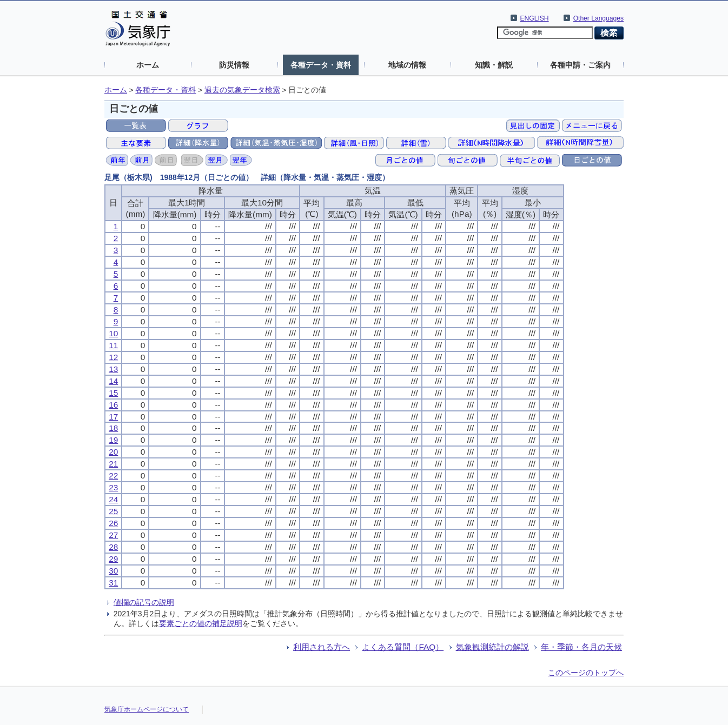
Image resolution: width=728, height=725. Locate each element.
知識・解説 (494, 65)
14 (113, 381)
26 (113, 523)
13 (113, 369)
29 (113, 559)
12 (113, 357)
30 (113, 571)
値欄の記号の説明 (144, 602)
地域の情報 (407, 65)
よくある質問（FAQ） (403, 647)
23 (113, 487)
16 (113, 405)
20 (113, 452)
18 (113, 428)
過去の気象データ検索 (242, 90)
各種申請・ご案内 (580, 65)
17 (113, 417)
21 (113, 464)
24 (113, 499)
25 (113, 511)
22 (113, 475)
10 (113, 333)
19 (113, 440)
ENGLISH (535, 18)
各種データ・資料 (321, 65)
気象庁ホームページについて (147, 709)
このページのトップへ (586, 673)
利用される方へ (322, 647)
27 (113, 535)
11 (113, 345)
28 (113, 547)
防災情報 (234, 65)
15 (113, 393)
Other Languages (598, 18)
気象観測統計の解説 (492, 647)
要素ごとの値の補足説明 (201, 623)
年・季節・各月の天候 (581, 647)
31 (113, 583)
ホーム (148, 65)
